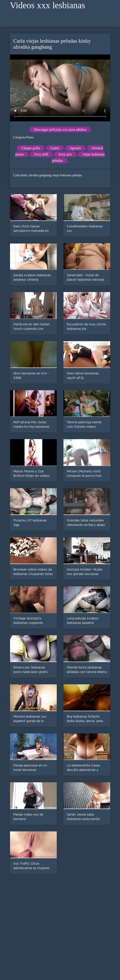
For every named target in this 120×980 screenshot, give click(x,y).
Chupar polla (31, 148)
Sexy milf (41, 154)
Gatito (55, 148)
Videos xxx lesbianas (48, 5)
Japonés (75, 148)
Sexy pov (65, 154)
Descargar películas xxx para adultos (60, 130)
